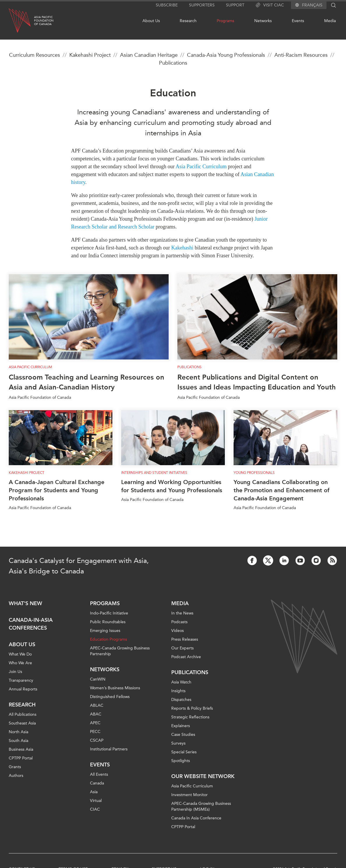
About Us (151, 21)
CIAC (95, 809)
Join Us (15, 672)
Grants (15, 767)
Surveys (178, 743)
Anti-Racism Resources (301, 55)
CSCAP (97, 740)
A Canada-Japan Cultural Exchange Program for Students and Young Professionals (57, 490)
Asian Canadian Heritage (149, 55)
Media (330, 21)
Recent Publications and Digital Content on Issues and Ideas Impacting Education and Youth (257, 382)
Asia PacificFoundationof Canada (44, 21)
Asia (94, 792)
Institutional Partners (109, 749)
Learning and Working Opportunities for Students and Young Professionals (172, 486)
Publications (173, 63)
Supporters (202, 5)
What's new (25, 603)
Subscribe (167, 5)
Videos (178, 631)
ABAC (96, 714)
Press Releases (185, 639)
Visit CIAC (270, 5)
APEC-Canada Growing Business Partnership (120, 651)
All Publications (23, 714)
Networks (263, 21)
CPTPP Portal (21, 758)
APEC (95, 723)
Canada (97, 783)
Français (312, 5)
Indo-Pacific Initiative (109, 613)
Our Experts (182, 648)
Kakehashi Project (90, 55)
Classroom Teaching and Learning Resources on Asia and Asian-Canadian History (86, 382)
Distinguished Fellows (110, 697)
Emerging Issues (105, 631)
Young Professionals (254, 473)
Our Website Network (203, 776)
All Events (99, 774)
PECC (95, 732)
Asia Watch (181, 682)
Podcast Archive (186, 657)
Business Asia (21, 749)
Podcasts (179, 622)
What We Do (20, 654)
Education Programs (108, 639)
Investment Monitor (189, 795)
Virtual (96, 801)
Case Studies (183, 735)
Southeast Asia (22, 723)
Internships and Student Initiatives (154, 473)
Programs (225, 21)
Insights (178, 691)
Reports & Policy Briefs (192, 708)
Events (298, 21)
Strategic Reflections (190, 717)
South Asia (18, 741)
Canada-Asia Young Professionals (226, 55)
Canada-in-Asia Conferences (31, 624)
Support (235, 5)
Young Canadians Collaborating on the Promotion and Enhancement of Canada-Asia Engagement (281, 490)
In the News (182, 613)
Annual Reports (23, 689)
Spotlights (181, 761)
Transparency (21, 680)
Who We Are (20, 663)
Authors (16, 776)
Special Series (184, 752)
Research (188, 21)
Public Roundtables (108, 622)
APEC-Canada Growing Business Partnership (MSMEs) (201, 806)
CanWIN (98, 679)
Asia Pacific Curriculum (30, 367)
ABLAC (97, 705)
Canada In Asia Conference (196, 818)
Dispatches (181, 700)
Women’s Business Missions (115, 688)
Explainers (181, 726)
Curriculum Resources (35, 55)
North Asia (18, 732)
